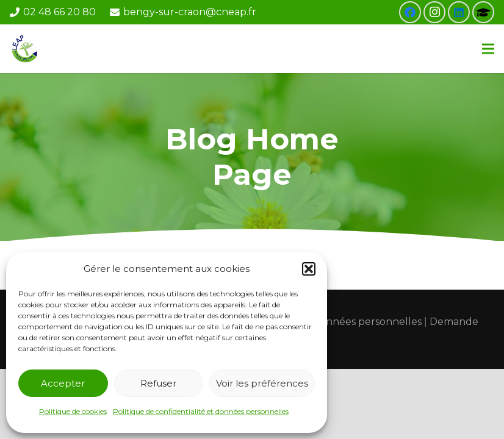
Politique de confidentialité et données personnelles (201, 411)
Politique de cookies (73, 411)
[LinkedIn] (459, 12)
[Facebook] (410, 12)
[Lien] (25, 49)
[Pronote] (483, 12)
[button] (309, 269)
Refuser (158, 383)
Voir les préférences (262, 383)
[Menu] (488, 49)
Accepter (63, 383)
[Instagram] (434, 12)
